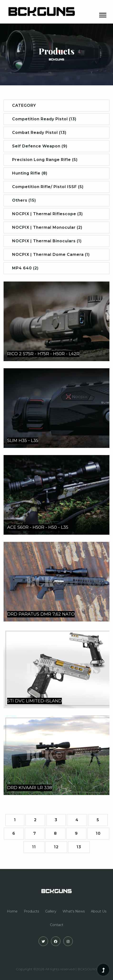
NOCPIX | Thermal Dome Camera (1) (51, 255)
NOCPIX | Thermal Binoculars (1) (47, 241)
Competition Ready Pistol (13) (44, 119)
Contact (57, 925)
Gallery (51, 911)
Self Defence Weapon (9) (40, 146)
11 (34, 847)
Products (31, 911)
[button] (102, 14)
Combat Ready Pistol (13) (39, 133)
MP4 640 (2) (25, 268)
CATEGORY (24, 105)
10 (98, 833)
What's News (74, 911)
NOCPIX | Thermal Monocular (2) (47, 227)
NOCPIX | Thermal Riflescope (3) (47, 214)
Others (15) (24, 200)
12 (56, 847)
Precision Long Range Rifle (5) (45, 160)
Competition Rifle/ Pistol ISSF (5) (48, 187)
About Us (99, 911)
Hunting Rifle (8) (30, 173)
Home (12, 911)
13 (79, 847)
